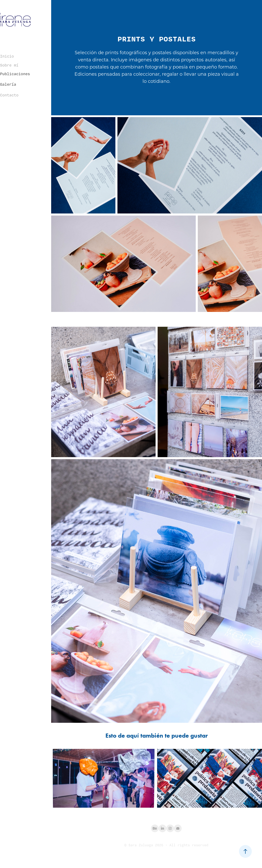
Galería (8, 84)
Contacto (9, 95)
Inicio (7, 56)
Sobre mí (9, 65)
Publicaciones (15, 74)
